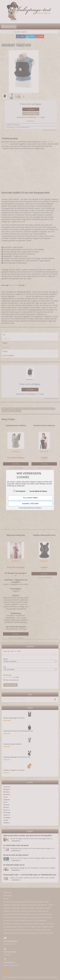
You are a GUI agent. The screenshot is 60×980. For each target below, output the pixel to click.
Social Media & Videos (38, 491)
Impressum (38, 508)
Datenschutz (30, 508)
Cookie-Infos (22, 508)
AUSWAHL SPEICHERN (30, 504)
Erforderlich (21, 491)
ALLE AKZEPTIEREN (30, 498)
